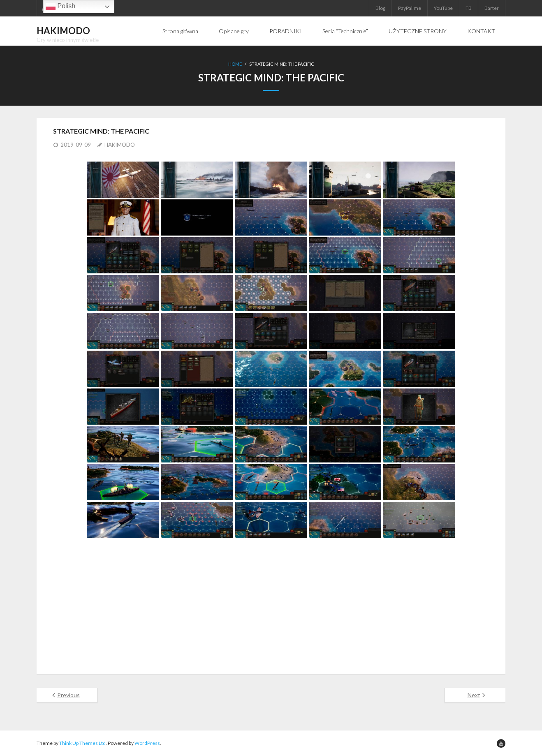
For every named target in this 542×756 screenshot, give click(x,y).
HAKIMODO (120, 145)
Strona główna (180, 31)
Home (235, 64)
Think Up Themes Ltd (82, 743)
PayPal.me (410, 8)
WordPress (147, 743)
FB (469, 8)
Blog (380, 8)
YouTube (443, 8)
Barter (492, 8)
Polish (60, 7)
